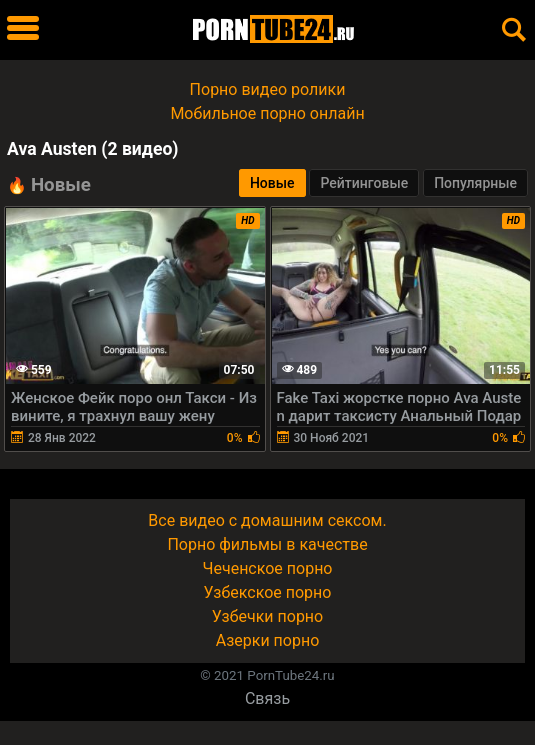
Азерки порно (268, 640)
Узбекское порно (268, 592)
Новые (272, 183)
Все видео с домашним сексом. (267, 520)
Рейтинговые (364, 183)
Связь (267, 698)
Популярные (475, 183)
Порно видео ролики (268, 89)
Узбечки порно (267, 616)
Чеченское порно (268, 568)
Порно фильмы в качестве (267, 544)
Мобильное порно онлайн (267, 113)
